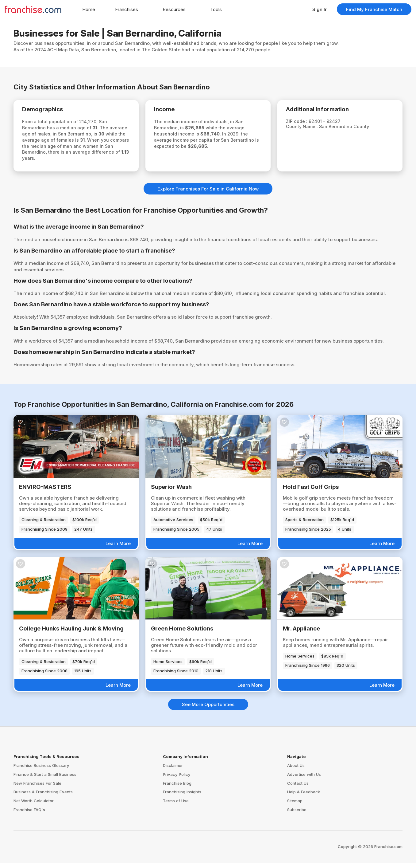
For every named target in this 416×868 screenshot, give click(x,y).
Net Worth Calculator (34, 806)
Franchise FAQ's (29, 815)
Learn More (118, 549)
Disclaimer (173, 770)
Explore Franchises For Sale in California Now (208, 194)
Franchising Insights (182, 797)
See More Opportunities (208, 710)
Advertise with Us (304, 779)
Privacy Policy (177, 779)
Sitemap (295, 806)
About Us (296, 770)
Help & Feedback (304, 797)
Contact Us (298, 788)
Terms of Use (176, 806)
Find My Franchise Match (374, 9)
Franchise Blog (177, 788)
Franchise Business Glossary (41, 770)
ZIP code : (301, 122)
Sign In (320, 9)
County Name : (306, 128)
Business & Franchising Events (43, 797)
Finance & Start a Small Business (45, 779)
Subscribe (297, 815)
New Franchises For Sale (37, 788)
